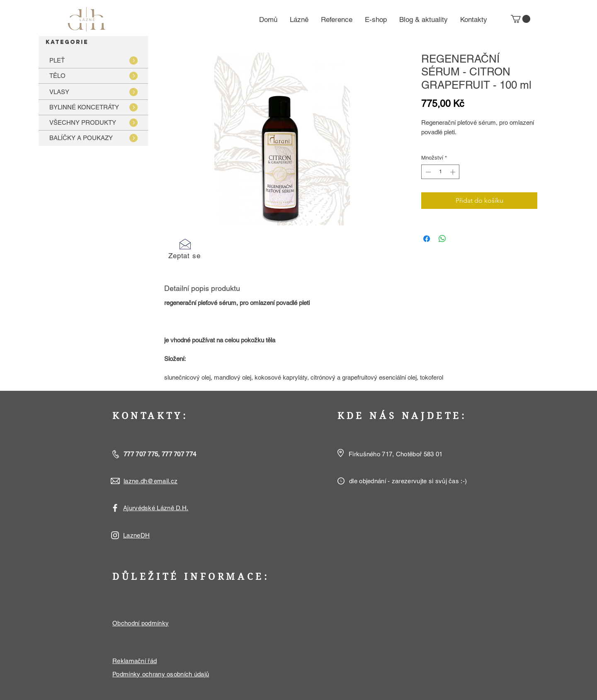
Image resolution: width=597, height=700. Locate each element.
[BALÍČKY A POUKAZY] (93, 138)
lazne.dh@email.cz (150, 481)
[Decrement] (427, 172)
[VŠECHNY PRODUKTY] (93, 122)
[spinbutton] (440, 172)
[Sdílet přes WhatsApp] (442, 239)
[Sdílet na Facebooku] (427, 239)
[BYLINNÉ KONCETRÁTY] (93, 107)
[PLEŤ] (93, 60)
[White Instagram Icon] (115, 535)
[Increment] (454, 172)
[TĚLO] (93, 76)
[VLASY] (93, 92)
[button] (521, 19)
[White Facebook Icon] (115, 508)
